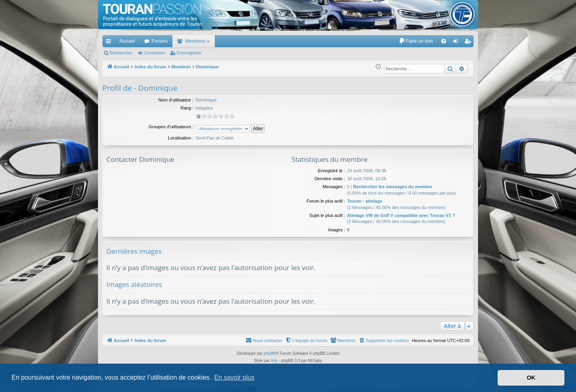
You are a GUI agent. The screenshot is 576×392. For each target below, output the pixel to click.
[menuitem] (416, 41)
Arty (274, 361)
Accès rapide (110, 43)
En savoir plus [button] (234, 377)
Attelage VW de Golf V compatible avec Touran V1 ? (401, 215)
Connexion (155, 53)
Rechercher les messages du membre (393, 187)
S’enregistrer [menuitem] (469, 43)
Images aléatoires (134, 284)
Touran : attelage (365, 201)
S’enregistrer (189, 53)
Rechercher (121, 53)
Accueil (127, 41)
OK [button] (531, 378)
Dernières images (134, 251)
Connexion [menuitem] (457, 43)
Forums (160, 41)
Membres (195, 41)
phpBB (270, 353)
